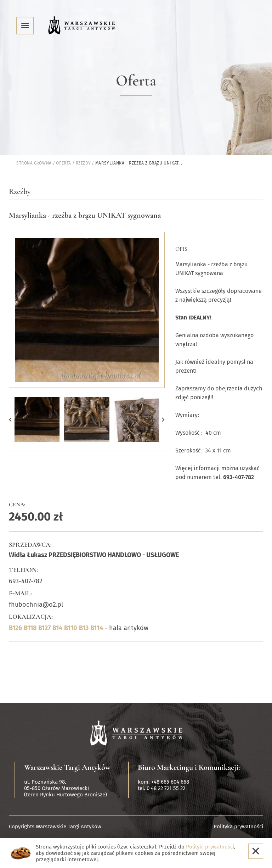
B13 (84, 628)
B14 (57, 628)
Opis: (182, 249)
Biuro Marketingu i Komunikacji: (189, 767)
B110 (71, 628)
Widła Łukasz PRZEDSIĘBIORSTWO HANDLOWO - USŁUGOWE (94, 555)
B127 (44, 628)
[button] (10, 419)
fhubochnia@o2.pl (36, 605)
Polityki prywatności (210, 847)
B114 (97, 628)
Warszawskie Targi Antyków (67, 767)
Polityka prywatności (238, 827)
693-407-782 (26, 581)
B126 (15, 628)
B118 (30, 628)
